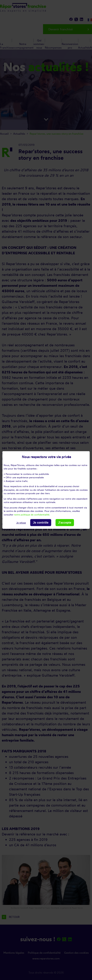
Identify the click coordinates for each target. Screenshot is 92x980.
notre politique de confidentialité (32, 514)
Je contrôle (41, 523)
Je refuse (21, 523)
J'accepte (65, 523)
